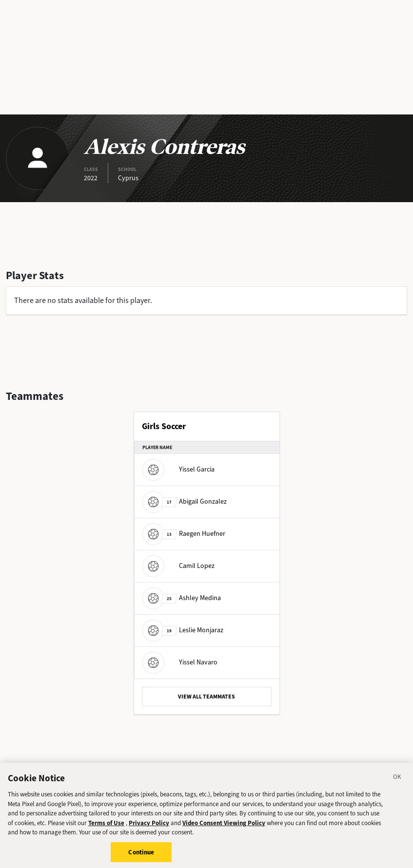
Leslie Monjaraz (183, 630)
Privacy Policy (149, 828)
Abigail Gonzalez (185, 501)
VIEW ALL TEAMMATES (206, 697)
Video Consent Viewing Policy (224, 828)
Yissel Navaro (180, 662)
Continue (141, 858)
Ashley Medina (182, 598)
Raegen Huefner (184, 534)
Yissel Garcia (178, 469)
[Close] (397, 784)
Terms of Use (106, 828)
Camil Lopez (178, 566)
